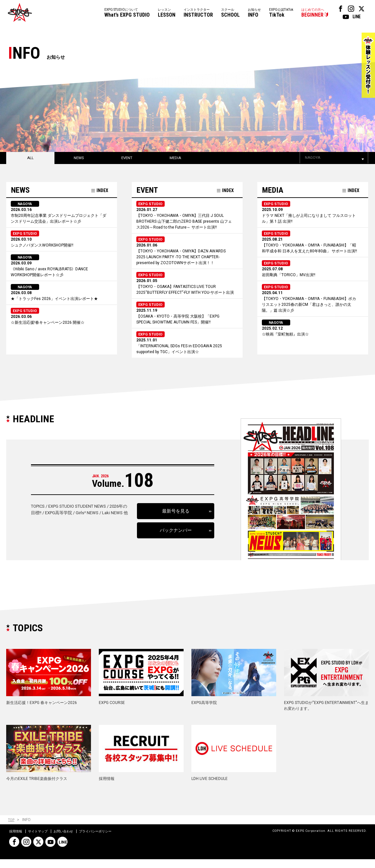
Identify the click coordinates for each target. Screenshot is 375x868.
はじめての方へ (313, 13)
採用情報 (17, 840)
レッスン (167, 13)
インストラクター (198, 13)
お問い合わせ (72, 840)
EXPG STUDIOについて (127, 13)
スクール (230, 13)
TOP (12, 829)
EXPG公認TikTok (281, 13)
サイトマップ (42, 840)
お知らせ (254, 13)
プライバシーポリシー (109, 840)
